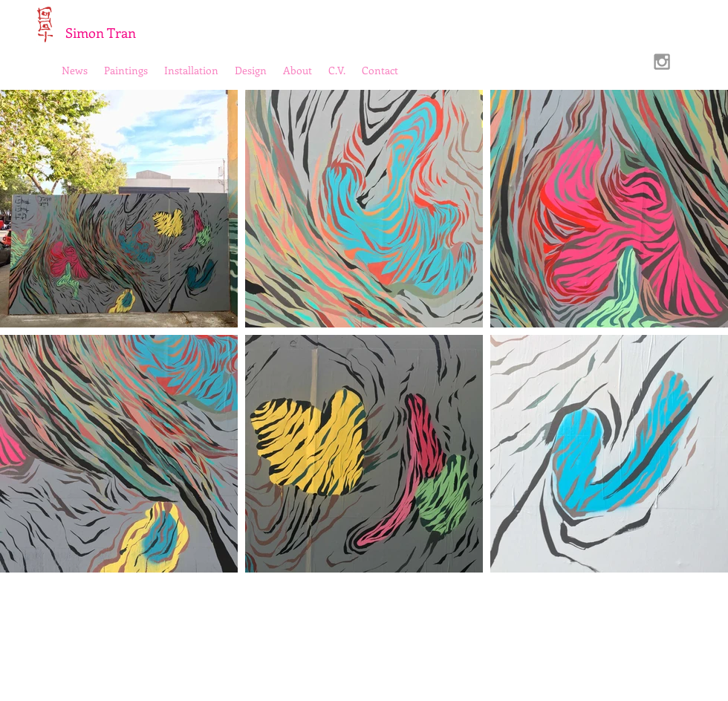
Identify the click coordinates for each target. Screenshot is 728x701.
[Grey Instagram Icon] (662, 62)
